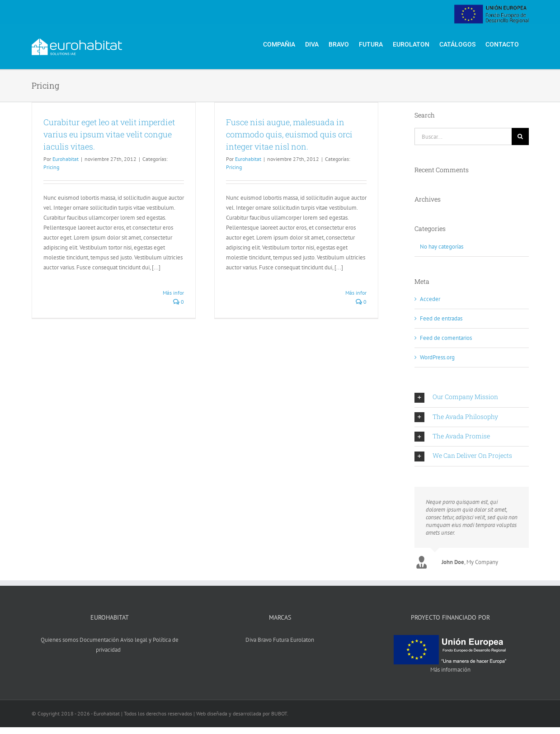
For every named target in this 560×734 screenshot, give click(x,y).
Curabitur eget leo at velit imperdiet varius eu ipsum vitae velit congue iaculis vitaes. (109, 134)
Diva (251, 640)
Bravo (265, 640)
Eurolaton (302, 640)
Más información (450, 670)
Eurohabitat (66, 159)
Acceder (430, 299)
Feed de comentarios (446, 338)
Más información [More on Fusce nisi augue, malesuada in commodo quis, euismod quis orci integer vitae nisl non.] (364, 293)
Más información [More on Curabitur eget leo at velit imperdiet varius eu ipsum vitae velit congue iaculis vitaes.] (182, 293)
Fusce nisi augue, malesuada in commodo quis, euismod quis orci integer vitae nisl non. (289, 134)
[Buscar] (520, 136)
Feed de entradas (441, 318)
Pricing (51, 167)
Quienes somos (59, 640)
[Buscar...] (463, 136)
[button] (472, 397)
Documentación (99, 640)
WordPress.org (437, 357)
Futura (281, 640)
